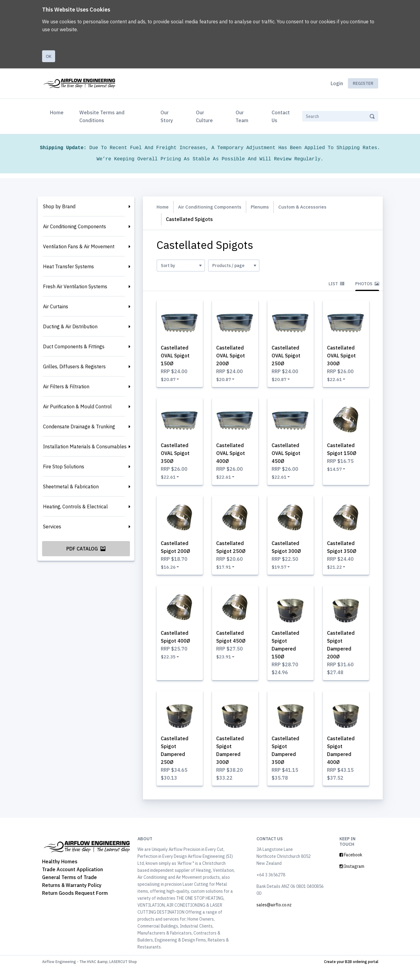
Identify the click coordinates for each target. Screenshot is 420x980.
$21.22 (336, 572)
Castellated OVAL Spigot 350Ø (178, 456)
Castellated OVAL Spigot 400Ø (233, 456)
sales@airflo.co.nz (274, 917)
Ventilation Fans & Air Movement (79, 246)
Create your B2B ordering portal (351, 973)
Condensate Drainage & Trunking (79, 426)
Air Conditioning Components (74, 226)
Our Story (167, 116)
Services (52, 527)
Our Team (242, 116)
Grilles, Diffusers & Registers (74, 366)
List (336, 284)
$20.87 (170, 380)
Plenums (266, 207)
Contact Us (281, 116)
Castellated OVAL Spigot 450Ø (288, 456)
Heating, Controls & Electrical (75, 507)
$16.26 (170, 572)
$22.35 (170, 664)
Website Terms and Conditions (102, 116)
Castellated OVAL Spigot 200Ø (233, 356)
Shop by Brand (59, 206)
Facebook (351, 867)
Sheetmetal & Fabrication (71, 487)
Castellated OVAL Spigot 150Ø (178, 356)
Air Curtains (56, 306)
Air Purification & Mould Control (77, 406)
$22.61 (336, 380)
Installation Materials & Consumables (85, 447)
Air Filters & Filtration (66, 386)
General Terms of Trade (69, 889)
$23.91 (226, 664)
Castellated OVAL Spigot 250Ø (288, 356)
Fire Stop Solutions (64, 467)
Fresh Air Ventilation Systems (75, 286)
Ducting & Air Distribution (70, 326)
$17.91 (226, 572)
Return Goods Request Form (75, 905)
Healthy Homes (60, 873)
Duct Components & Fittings (74, 346)
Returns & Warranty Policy (72, 897)
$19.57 (281, 572)
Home (58, 112)
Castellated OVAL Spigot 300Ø (344, 356)
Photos (367, 284)
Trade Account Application (73, 881)
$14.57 (336, 472)
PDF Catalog (86, 549)
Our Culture (204, 116)
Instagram (352, 878)
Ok (49, 56)
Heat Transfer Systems (68, 266)
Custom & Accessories (312, 207)
